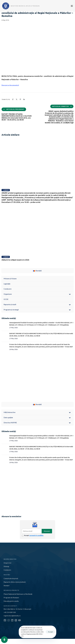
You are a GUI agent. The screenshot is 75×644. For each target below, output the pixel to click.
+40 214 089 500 (10, 612)
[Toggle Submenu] (70, 294)
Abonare (47, 531)
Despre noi (7, 563)
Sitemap (6, 566)
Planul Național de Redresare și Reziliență (18, 594)
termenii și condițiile (36, 535)
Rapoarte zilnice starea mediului (15, 582)
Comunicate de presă (11, 578)
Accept (34, 535)
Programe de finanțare (11, 598)
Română (37, 271)
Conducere (7, 570)
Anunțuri (7, 586)
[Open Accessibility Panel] (4, 640)
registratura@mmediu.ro (12, 616)
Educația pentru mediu (11, 601)
